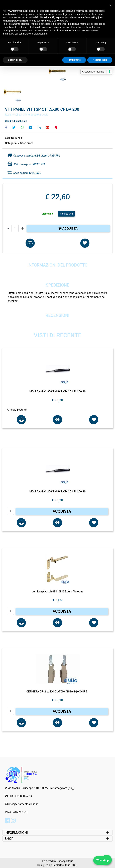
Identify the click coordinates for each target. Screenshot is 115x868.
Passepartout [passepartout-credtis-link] (65, 861)
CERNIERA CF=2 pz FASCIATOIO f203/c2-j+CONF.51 (57, 692)
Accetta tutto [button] (100, 60)
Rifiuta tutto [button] (74, 60)
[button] (58, 71)
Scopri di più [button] (15, 60)
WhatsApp (102, 860)
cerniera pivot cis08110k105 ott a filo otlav (57, 592)
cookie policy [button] (61, 21)
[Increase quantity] (23, 228)
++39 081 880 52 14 (20, 796)
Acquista (68, 228)
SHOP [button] (9, 839)
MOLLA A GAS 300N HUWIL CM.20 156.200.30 (57, 391)
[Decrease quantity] (8, 228)
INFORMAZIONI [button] (17, 833)
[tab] (57, 833)
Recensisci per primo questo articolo (27, 115)
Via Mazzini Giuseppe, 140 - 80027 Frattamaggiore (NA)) (41, 788)
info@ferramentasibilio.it (23, 804)
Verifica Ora (66, 214)
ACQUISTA (62, 511)
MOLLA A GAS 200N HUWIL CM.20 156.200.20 (57, 492)
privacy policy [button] (27, 14)
